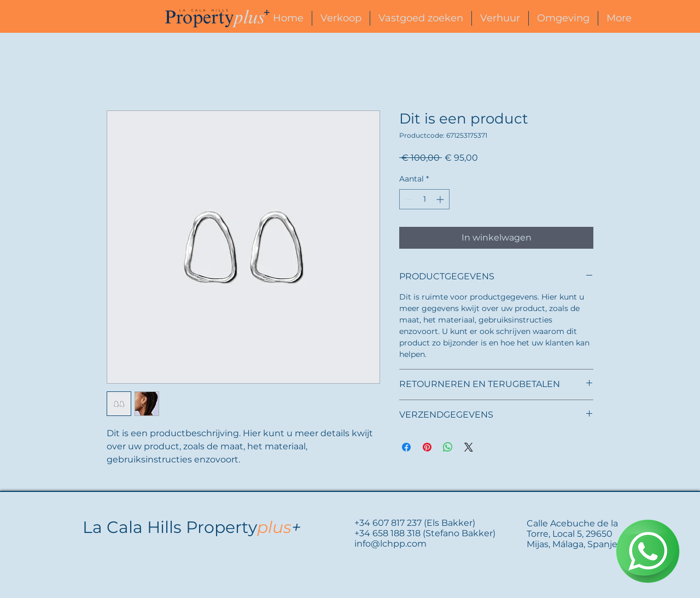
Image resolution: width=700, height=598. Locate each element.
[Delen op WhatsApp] (448, 447)
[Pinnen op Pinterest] (427, 447)
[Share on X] (469, 447)
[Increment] (441, 199)
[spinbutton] (424, 199)
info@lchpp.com (390, 544)
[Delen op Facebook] (406, 447)
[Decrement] (408, 199)
